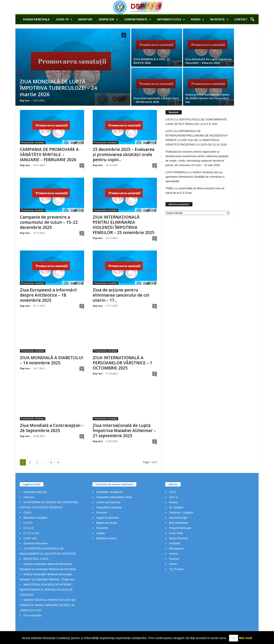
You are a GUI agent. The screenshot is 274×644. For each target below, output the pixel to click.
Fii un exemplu (33, 615)
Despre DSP (108, 20)
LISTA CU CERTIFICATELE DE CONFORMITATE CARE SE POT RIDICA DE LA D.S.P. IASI (196, 122)
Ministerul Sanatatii (35, 518)
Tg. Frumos (176, 569)
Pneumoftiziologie (180, 528)
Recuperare (176, 549)
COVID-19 (64, 20)
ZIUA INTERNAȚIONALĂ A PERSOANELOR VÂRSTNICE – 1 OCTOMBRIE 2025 (122, 363)
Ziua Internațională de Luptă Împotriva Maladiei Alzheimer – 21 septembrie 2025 (124, 431)
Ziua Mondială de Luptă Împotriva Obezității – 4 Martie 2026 (208, 61)
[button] (252, 20)
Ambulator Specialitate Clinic (114, 497)
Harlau (173, 564)
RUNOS (198, 20)
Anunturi (85, 19)
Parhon (174, 554)
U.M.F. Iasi (30, 538)
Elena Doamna (178, 538)
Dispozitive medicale (109, 507)
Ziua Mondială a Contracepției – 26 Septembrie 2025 (52, 428)
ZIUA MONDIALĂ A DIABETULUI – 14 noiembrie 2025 (51, 360)
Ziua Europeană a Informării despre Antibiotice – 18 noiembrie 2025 (48, 295)
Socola (173, 502)
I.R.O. (173, 492)
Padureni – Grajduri (181, 513)
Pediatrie (175, 543)
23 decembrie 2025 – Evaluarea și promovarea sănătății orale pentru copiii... (124, 155)
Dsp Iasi (25, 100)
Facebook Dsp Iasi (35, 492)
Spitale (101, 533)
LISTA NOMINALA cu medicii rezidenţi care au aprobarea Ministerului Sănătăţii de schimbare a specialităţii (195, 177)
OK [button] (234, 638)
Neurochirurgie (178, 518)
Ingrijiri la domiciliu (108, 518)
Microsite (219, 20)
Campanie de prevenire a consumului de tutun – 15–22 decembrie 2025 (49, 222)
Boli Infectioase (179, 523)
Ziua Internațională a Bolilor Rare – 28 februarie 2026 (156, 100)
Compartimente (138, 20)
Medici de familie (107, 523)
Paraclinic (102, 528)
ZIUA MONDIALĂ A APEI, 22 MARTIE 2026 (151, 61)
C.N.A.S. (29, 528)
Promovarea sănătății (33, 143)
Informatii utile (171, 20)
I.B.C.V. (174, 497)
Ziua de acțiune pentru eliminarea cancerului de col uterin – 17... (121, 295)
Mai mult (246, 638)
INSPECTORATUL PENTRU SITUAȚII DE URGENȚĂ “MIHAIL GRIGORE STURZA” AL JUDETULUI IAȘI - (48, 605)
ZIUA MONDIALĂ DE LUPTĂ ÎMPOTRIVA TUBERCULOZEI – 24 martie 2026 (58, 88)
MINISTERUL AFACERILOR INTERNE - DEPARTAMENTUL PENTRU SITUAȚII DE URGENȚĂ (46, 590)
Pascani (174, 559)
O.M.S (28, 513)
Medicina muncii (106, 538)
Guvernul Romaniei (35, 543)
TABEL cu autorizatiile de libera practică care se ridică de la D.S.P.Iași (195, 191)
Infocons (29, 497)
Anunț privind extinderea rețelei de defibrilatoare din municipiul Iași (207, 98)
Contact (241, 19)
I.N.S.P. (28, 523)
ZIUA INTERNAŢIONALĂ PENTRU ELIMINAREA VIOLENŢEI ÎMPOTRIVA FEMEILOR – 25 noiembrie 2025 (124, 225)
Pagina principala (36, 19)
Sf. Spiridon (176, 507)
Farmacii (102, 513)
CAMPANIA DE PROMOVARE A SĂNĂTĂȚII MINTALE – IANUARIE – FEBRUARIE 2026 (49, 155)
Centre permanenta (108, 502)
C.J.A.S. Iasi (31, 533)
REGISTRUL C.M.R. (36, 559)
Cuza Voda (176, 533)
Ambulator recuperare (110, 492)
